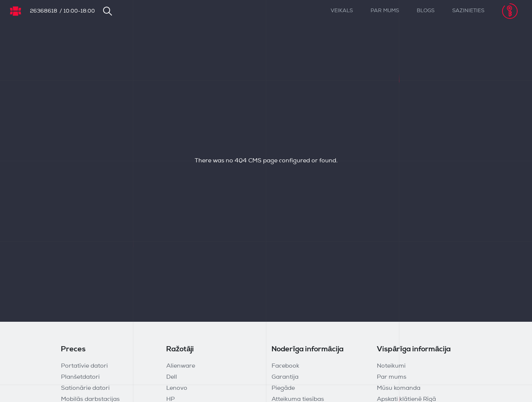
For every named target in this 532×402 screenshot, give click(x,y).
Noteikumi (391, 366)
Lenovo (177, 388)
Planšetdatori (80, 377)
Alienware (181, 366)
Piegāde (283, 388)
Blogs (426, 11)
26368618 (44, 11)
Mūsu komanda (399, 388)
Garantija (285, 377)
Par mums (385, 11)
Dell (172, 377)
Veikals (342, 11)
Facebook (285, 366)
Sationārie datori (85, 388)
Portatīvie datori (84, 366)
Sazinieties (468, 11)
